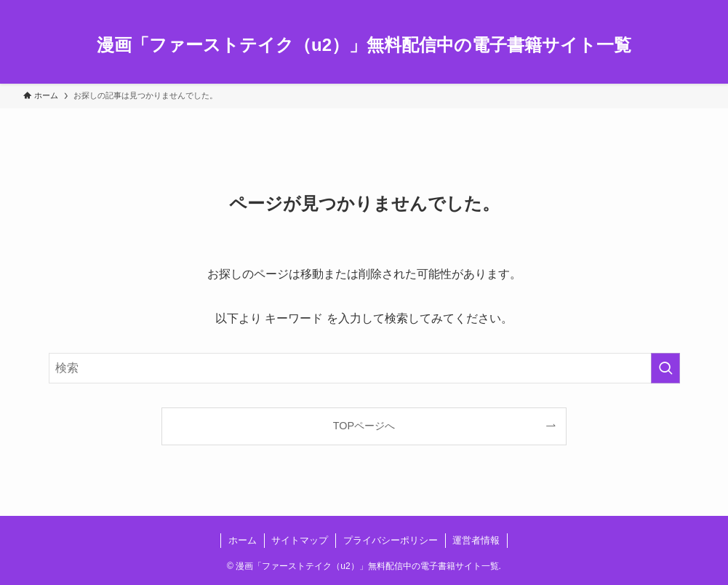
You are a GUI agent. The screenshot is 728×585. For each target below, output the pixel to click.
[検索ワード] (364, 368)
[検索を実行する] (665, 368)
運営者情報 (476, 540)
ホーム (243, 540)
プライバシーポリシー (391, 540)
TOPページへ (364, 426)
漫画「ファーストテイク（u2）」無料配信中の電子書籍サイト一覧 (364, 45)
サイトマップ (300, 540)
